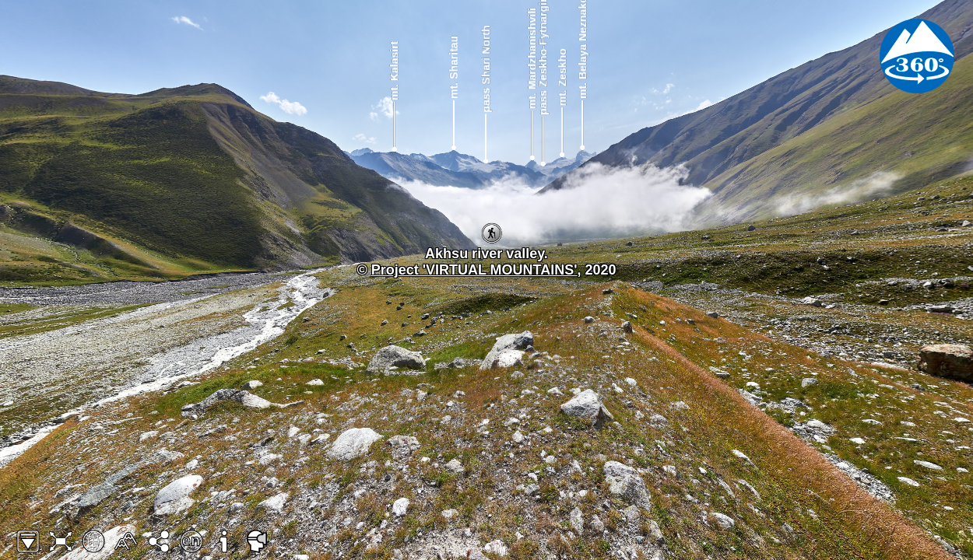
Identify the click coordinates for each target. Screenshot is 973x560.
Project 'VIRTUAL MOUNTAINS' (474, 270)
